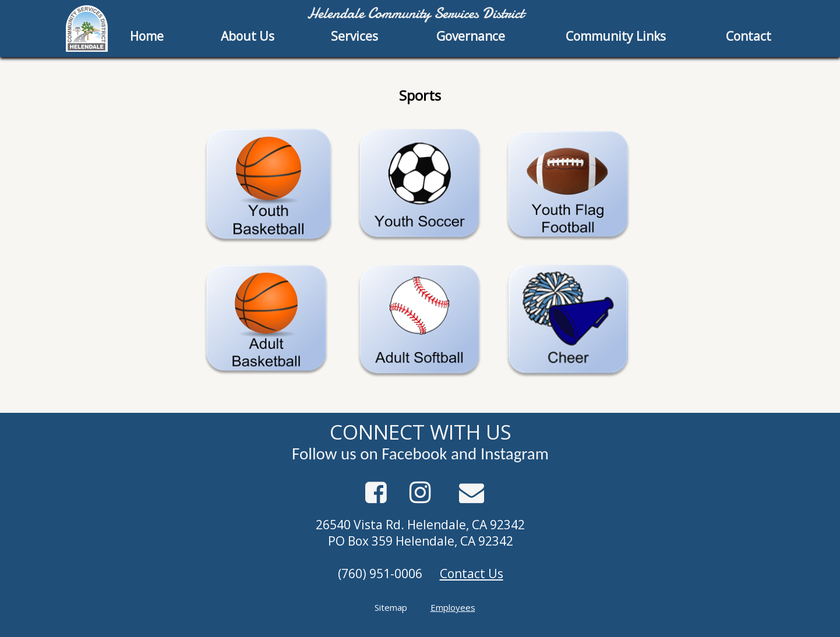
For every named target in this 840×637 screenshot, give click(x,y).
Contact (749, 36)
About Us (248, 36)
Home (147, 36)
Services (354, 36)
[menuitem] (148, 36)
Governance (471, 36)
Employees (453, 607)
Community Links (616, 36)
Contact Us (472, 574)
